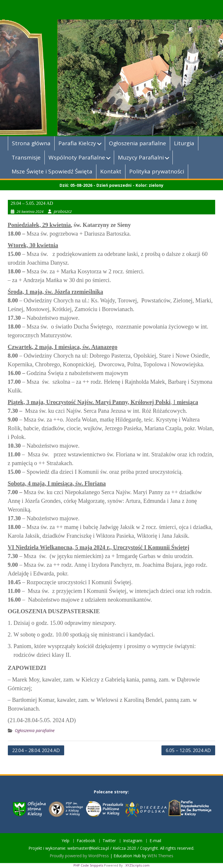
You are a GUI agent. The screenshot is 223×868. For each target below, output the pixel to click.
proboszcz (63, 211)
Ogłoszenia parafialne (137, 143)
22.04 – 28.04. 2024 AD (36, 750)
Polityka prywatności (157, 171)
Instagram (133, 841)
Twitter (109, 841)
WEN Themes (160, 856)
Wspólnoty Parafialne (77, 157)
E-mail (155, 841)
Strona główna (31, 143)
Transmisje (26, 157)
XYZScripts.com (137, 865)
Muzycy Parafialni (141, 157)
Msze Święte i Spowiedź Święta (52, 171)
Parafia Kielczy (77, 143)
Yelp (65, 841)
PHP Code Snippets (88, 865)
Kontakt (111, 171)
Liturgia (184, 143)
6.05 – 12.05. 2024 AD (188, 750)
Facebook (86, 841)
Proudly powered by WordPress (79, 856)
